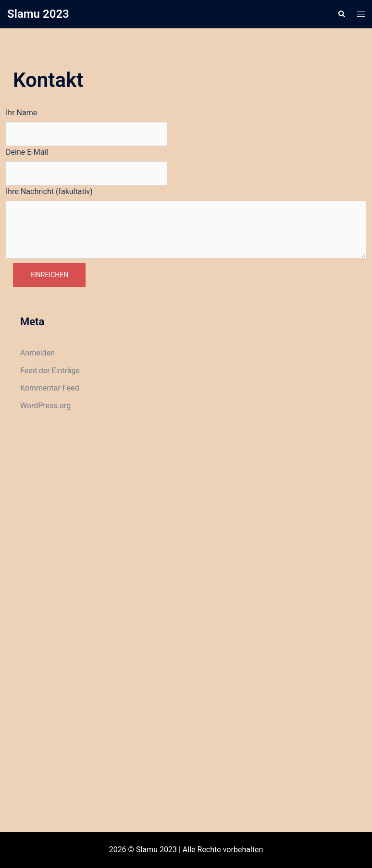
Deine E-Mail (27, 152)
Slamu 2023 (38, 14)
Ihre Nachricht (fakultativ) (49, 191)
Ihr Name (21, 113)
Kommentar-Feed (50, 388)
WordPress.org (45, 406)
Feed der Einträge (50, 371)
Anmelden (37, 353)
